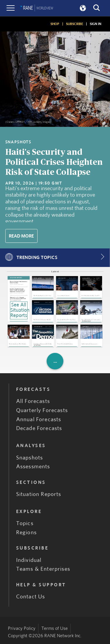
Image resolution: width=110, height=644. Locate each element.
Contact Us (31, 597)
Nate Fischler (38, 345)
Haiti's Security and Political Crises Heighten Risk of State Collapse (54, 162)
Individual (29, 560)
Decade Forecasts (39, 429)
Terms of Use (55, 628)
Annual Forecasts (39, 420)
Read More (21, 236)
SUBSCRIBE (75, 24)
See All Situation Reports (19, 310)
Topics (25, 524)
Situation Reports (39, 494)
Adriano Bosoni (87, 321)
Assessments (33, 467)
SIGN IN (95, 24)
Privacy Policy (22, 628)
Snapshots (30, 458)
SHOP (55, 24)
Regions (26, 533)
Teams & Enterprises (43, 569)
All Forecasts (33, 401)
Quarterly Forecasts (42, 410)
